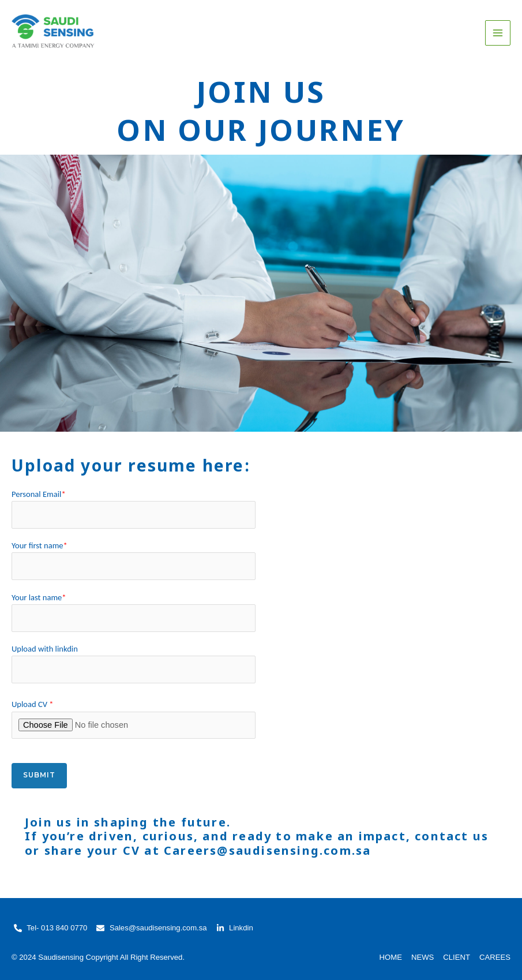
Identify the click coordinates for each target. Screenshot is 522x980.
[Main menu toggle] (498, 33)
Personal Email (134, 509)
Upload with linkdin (134, 663)
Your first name (134, 560)
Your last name (134, 612)
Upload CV (134, 719)
